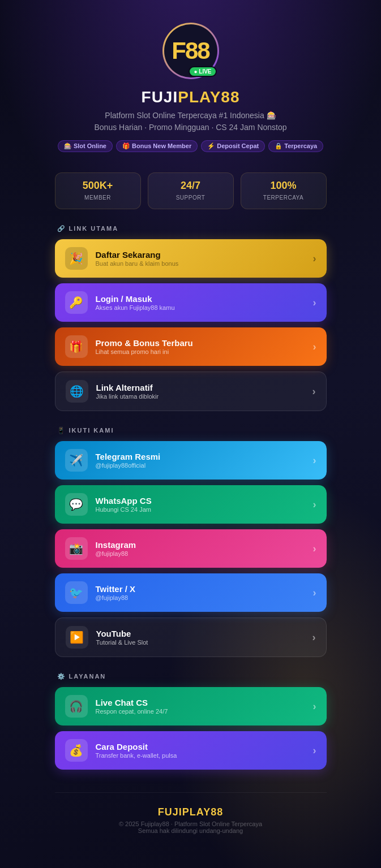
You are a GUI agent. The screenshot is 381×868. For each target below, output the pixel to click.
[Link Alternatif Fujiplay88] (191, 391)
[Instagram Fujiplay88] (191, 549)
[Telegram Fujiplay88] (191, 460)
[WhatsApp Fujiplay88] (191, 504)
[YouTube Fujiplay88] (191, 637)
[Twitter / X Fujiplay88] (191, 593)
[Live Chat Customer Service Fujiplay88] (191, 706)
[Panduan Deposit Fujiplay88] (191, 750)
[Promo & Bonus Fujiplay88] (191, 347)
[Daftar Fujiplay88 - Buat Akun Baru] (191, 258)
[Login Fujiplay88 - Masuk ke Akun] (191, 303)
